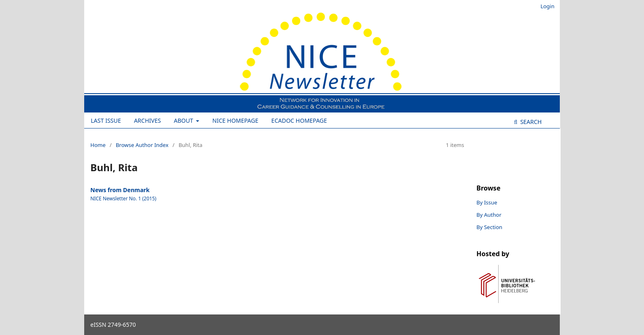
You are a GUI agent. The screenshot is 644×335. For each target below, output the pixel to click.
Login (547, 6)
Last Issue (106, 120)
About (184, 120)
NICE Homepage (235, 120)
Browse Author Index (142, 145)
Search (530, 122)
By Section (489, 227)
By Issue (487, 202)
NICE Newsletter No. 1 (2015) (123, 198)
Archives (147, 120)
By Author (489, 215)
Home (98, 145)
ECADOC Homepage (299, 120)
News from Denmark (120, 190)
